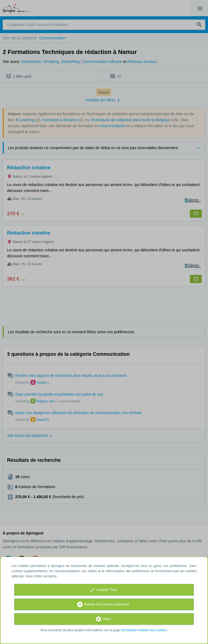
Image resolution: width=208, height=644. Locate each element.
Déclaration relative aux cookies (144, 630)
